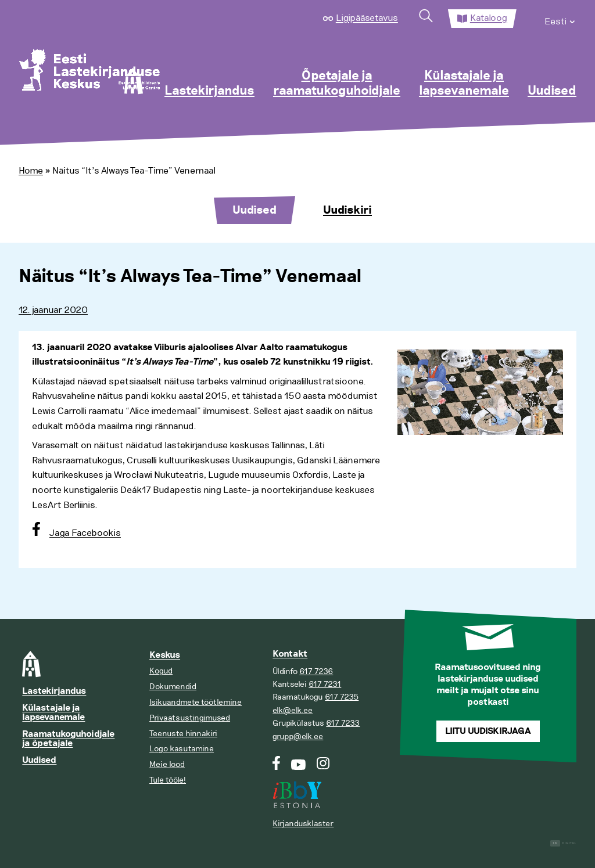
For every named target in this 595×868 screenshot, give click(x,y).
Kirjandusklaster (303, 824)
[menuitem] (560, 19)
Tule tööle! (168, 780)
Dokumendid (173, 687)
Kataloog (489, 18)
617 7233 (343, 723)
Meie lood (167, 764)
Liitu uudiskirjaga (488, 731)
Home (31, 171)
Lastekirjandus (209, 91)
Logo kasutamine (182, 749)
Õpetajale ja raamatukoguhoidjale (337, 84)
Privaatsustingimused (190, 718)
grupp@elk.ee (298, 736)
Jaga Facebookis (85, 533)
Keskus (165, 655)
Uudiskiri (347, 210)
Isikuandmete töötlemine (196, 702)
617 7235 (342, 697)
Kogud (161, 671)
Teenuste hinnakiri (183, 734)
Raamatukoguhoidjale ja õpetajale (68, 739)
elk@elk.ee (293, 710)
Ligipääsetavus (367, 18)
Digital (563, 843)
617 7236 (316, 671)
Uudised (552, 91)
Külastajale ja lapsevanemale (464, 84)
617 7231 (325, 684)
